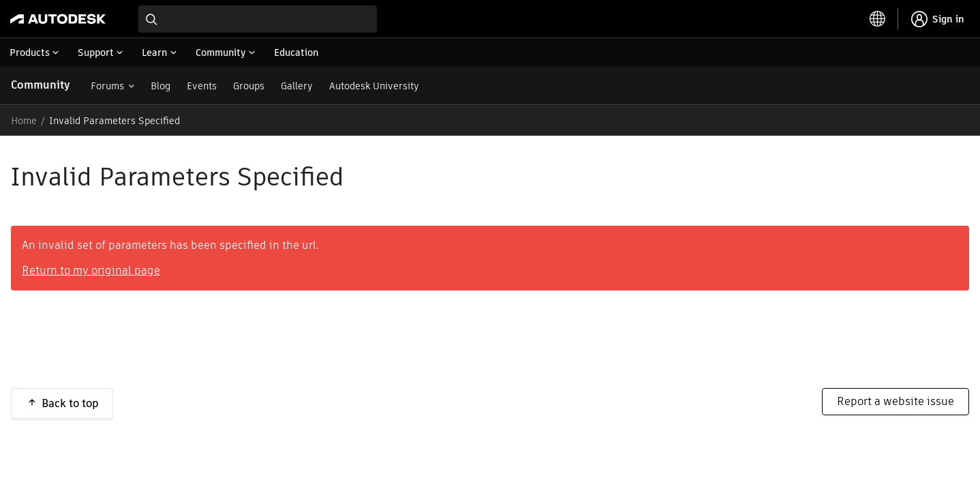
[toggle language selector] (878, 19)
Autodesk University (374, 86)
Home (24, 121)
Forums (107, 86)
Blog (160, 86)
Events (202, 86)
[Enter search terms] (258, 19)
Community (41, 85)
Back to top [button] (70, 403)
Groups (249, 86)
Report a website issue (895, 401)
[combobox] (258, 19)
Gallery (297, 86)
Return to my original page (91, 270)
